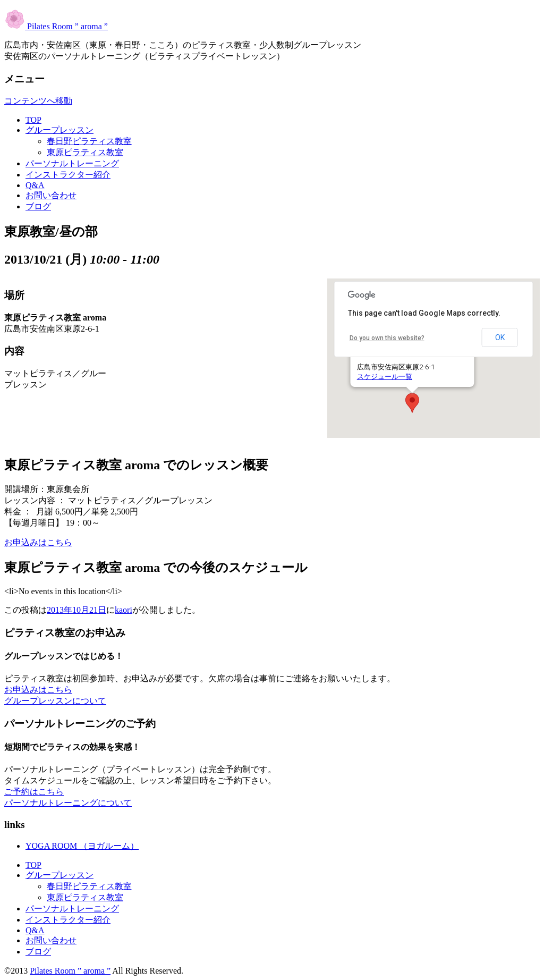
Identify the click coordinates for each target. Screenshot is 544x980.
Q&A (35, 185)
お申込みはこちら (38, 542)
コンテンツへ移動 (38, 101)
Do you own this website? (387, 338)
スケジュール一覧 (385, 377)
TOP (33, 120)
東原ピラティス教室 (85, 152)
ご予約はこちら (34, 792)
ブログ (38, 206)
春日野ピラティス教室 (89, 141)
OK (500, 337)
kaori (124, 610)
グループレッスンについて (55, 701)
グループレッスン (59, 130)
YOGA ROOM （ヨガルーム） (82, 846)
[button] (412, 403)
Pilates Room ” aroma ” (56, 26)
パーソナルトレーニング (72, 163)
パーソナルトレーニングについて (68, 803)
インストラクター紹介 (68, 175)
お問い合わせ (51, 195)
